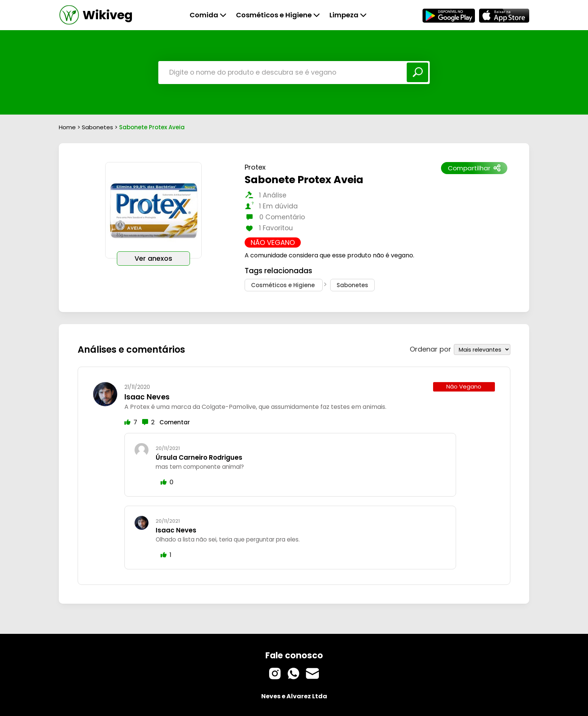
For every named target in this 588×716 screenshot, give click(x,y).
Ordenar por (430, 345)
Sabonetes (98, 127)
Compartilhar (474, 168)
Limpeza (348, 15)
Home (67, 127)
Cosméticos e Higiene (278, 15)
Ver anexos (153, 259)
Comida (208, 15)
